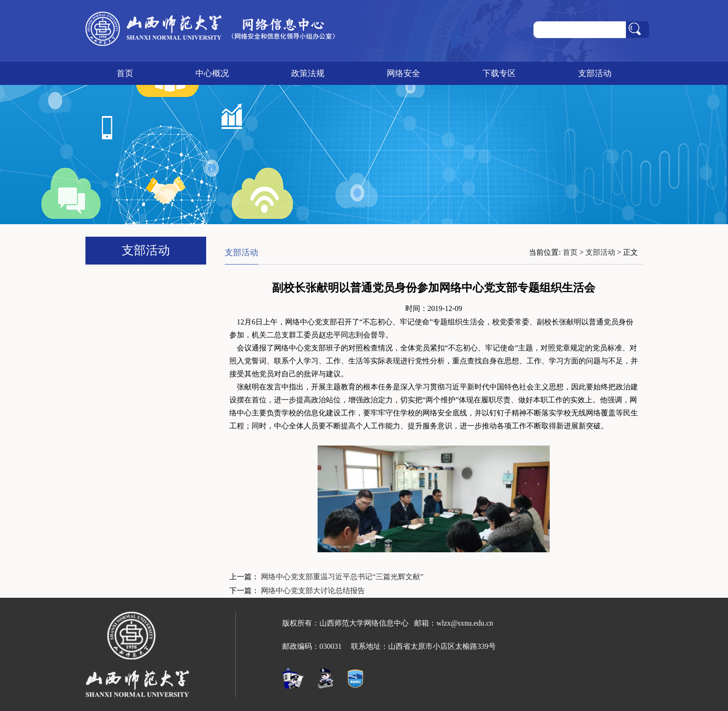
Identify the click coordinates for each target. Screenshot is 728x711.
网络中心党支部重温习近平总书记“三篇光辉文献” (342, 577)
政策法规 (308, 73)
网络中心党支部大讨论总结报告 (313, 591)
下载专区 (499, 73)
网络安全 (403, 73)
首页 (125, 73)
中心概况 (212, 73)
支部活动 (595, 73)
